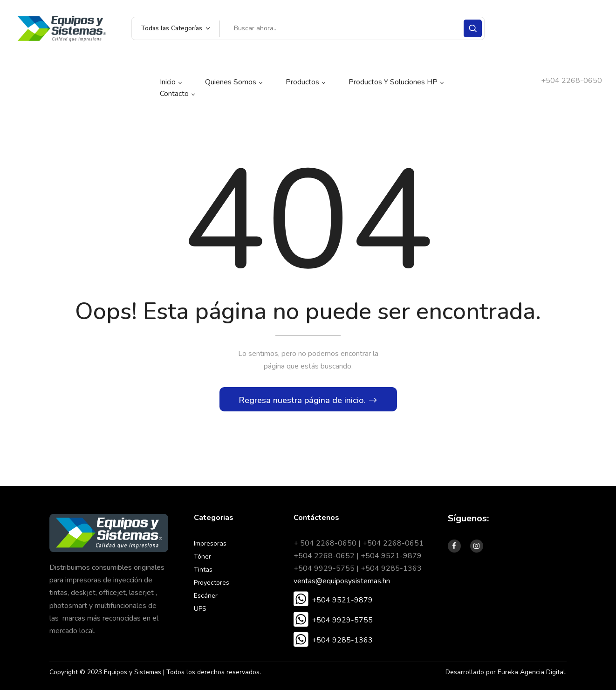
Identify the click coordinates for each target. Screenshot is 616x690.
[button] (333, 600)
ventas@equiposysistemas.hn (342, 581)
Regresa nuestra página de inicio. (303, 400)
